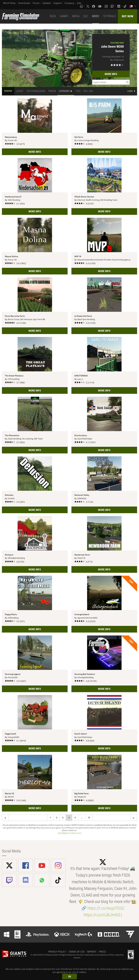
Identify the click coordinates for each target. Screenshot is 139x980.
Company (69, 3)
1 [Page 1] (50, 818)
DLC (86, 16)
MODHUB (8, 91)
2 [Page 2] (57, 818)
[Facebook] (94, 6)
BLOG (53, 16)
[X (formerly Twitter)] (88, 6)
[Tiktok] (125, 6)
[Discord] (119, 6)
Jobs (79, 3)
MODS (96, 16)
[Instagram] (106, 6)
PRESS (102, 952)
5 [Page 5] (75, 818)
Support (58, 3)
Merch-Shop (9, 3)
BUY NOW (128, 16)
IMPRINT (92, 952)
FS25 (78, 91)
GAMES (64, 16)
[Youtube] (100, 6)
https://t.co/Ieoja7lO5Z (106, 908)
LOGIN (130, 91)
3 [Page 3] (63, 818)
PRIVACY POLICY (57, 952)
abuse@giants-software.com (70, 833)
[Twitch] (113, 6)
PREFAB (52, 91)
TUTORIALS (109, 16)
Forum (36, 3)
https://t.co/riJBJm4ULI (103, 915)
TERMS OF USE (77, 952)
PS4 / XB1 (88, 91)
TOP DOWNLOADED (36, 91)
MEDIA (76, 16)
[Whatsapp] (82, 6)
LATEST (20, 91)
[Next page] (5, 818)
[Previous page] (134, 818)
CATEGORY (64, 91)
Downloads (24, 3)
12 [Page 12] (89, 818)
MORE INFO (111, 74)
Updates (47, 3)
